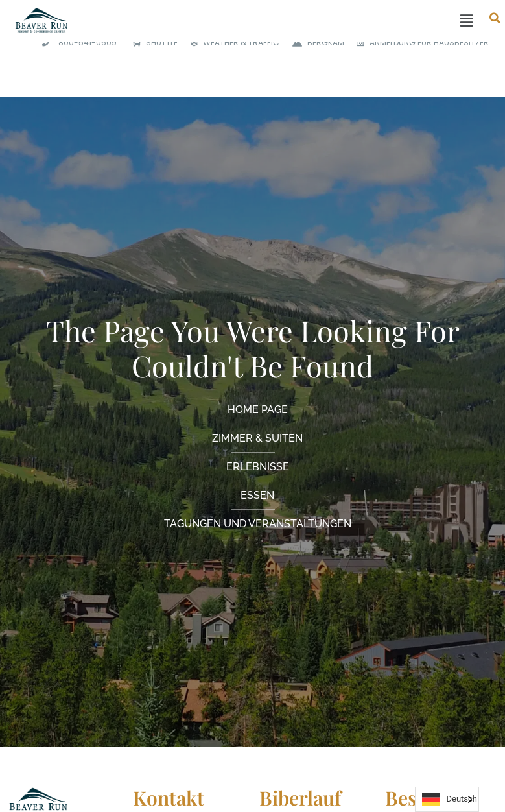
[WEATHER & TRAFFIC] (232, 43)
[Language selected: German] (447, 799)
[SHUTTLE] (152, 43)
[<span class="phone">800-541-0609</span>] (78, 43)
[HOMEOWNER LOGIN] (420, 43)
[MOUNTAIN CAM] (315, 43)
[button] (282, 21)
